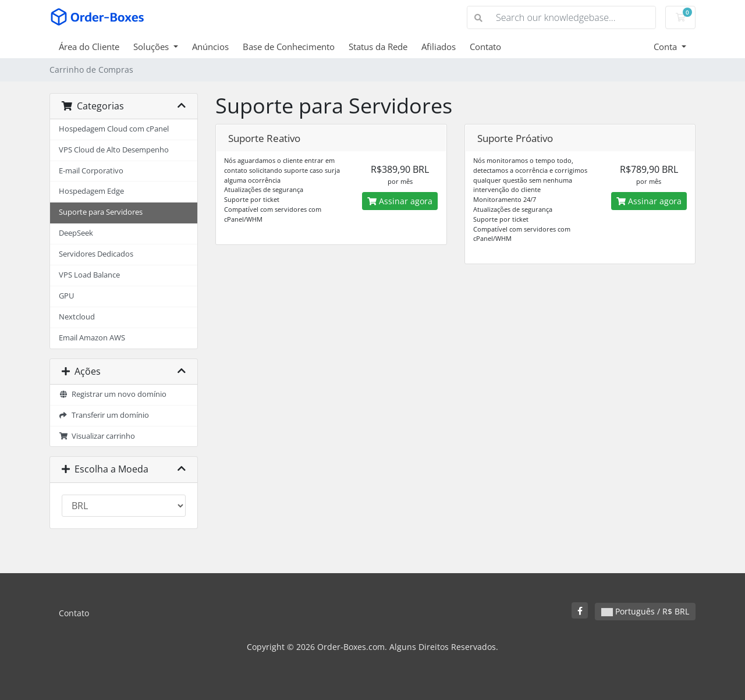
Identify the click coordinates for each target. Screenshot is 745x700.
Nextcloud (77, 317)
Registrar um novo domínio (113, 394)
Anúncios (210, 47)
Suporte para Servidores (101, 212)
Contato (485, 47)
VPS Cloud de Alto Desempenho (114, 150)
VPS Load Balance (89, 275)
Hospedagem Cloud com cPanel (114, 129)
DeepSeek (76, 233)
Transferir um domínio (104, 415)
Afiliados (439, 47)
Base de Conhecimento (289, 47)
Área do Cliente (89, 47)
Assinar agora (400, 201)
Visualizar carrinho (97, 436)
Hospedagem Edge (91, 191)
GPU (66, 296)
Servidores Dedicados (96, 254)
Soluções (152, 47)
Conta (666, 47)
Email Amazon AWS (92, 338)
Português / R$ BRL (645, 611)
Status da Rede (378, 47)
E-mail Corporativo (91, 171)
